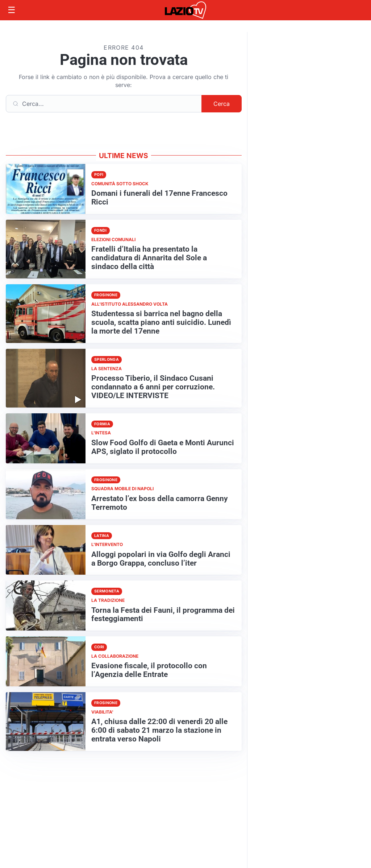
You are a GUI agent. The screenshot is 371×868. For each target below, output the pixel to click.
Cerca (222, 104)
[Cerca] (104, 104)
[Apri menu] (12, 10)
